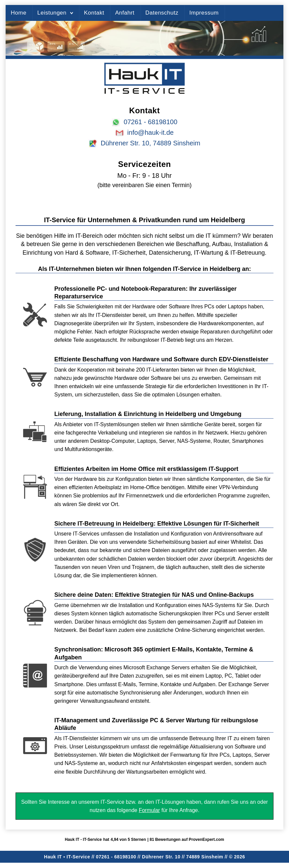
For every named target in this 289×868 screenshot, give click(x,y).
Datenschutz (162, 13)
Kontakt (94, 13)
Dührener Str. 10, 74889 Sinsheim (150, 143)
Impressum (204, 13)
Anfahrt (125, 13)
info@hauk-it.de (150, 132)
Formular (149, 810)
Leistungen (52, 13)
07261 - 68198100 (150, 122)
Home (18, 13)
